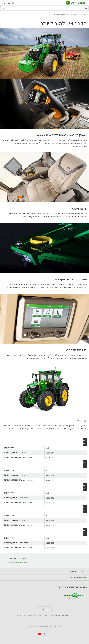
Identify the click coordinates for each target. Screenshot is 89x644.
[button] (45, 634)
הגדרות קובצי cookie (43, 616)
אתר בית (83, 15)
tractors (73, 15)
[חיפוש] (44, 8)
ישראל (44, 609)
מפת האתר (65, 616)
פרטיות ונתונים (55, 616)
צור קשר (19, 616)
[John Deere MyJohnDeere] (9, 3)
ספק (25, 616)
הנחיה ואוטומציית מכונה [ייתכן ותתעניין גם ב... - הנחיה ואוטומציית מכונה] (17, 563)
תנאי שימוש (31, 616)
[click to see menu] (13, 3)
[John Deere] (77, 3)
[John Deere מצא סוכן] (4, 3)
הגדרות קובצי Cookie (44, 621)
